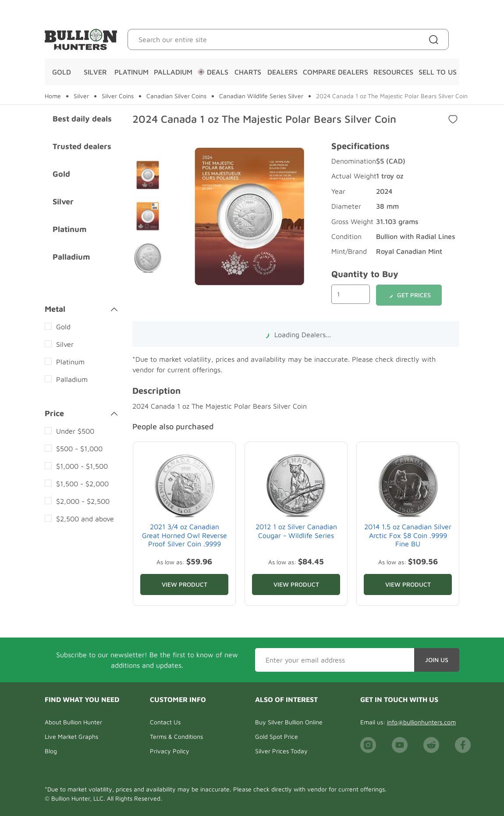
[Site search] (435, 39)
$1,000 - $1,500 (82, 466)
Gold (62, 72)
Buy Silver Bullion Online (289, 722)
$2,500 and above (85, 519)
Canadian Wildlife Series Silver (261, 96)
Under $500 (75, 431)
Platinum (131, 72)
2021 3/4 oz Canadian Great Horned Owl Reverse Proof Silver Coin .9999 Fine (185, 539)
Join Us (437, 660)
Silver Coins (118, 96)
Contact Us (165, 722)
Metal (81, 309)
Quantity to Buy (365, 274)
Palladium (173, 72)
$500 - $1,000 (79, 449)
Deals (213, 72)
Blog (51, 751)
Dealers (282, 72)
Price (81, 413)
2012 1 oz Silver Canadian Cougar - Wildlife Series (296, 531)
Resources (393, 72)
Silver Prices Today (281, 751)
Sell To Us (438, 72)
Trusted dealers (82, 146)
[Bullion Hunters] (81, 39)
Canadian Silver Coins (176, 96)
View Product (185, 584)
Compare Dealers (335, 72)
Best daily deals (82, 119)
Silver (95, 72)
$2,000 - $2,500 (83, 501)
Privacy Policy (170, 751)
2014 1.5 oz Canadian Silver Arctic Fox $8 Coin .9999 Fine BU (408, 535)
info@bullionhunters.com (421, 722)
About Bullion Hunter (73, 722)
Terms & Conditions (176, 736)
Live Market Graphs (71, 736)
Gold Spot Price (277, 736)
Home (53, 96)
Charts (248, 72)
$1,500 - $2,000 (82, 484)
